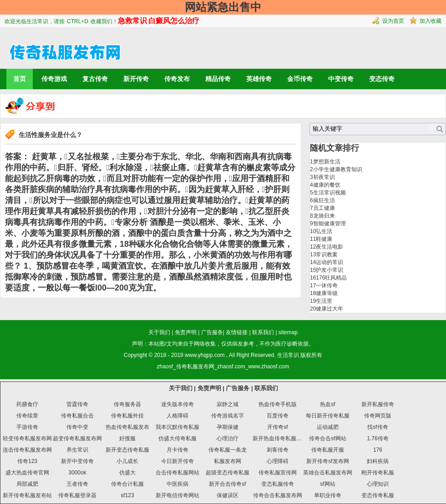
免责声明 (186, 332)
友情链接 (237, 332)
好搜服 (127, 438)
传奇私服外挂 (127, 416)
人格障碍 (177, 416)
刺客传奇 (278, 450)
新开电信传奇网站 (177, 495)
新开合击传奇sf (227, 484)
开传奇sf (277, 427)
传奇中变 (77, 427)
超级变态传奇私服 (228, 473)
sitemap (288, 332)
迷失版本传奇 (177, 404)
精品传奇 (218, 79)
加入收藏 (431, 21)
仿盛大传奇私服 (177, 438)
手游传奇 (27, 427)
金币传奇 (300, 79)
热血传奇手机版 (278, 404)
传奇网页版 (378, 416)
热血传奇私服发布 (127, 427)
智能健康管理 (329, 224)
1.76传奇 (378, 438)
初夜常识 (324, 177)
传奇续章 (27, 416)
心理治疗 (228, 438)
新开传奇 (136, 79)
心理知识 (378, 484)
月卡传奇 (177, 450)
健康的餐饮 (327, 185)
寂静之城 (228, 404)
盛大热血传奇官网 (27, 473)
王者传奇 (77, 484)
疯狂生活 (324, 200)
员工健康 (324, 208)
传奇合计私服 (127, 484)
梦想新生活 (327, 162)
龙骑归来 (324, 216)
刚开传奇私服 (378, 473)
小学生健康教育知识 (338, 169)
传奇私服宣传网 (278, 473)
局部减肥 (27, 484)
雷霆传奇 (77, 404)
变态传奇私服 (378, 495)
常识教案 (327, 255)
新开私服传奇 (378, 404)
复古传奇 (95, 79)
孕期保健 (228, 427)
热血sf (327, 404)
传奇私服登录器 (77, 495)
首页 (20, 79)
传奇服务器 (127, 404)
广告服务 (212, 332)
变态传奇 (382, 79)
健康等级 (327, 293)
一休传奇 (327, 285)
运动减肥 (328, 427)
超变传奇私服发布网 (77, 438)
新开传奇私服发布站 (27, 495)
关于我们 (159, 332)
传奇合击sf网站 (327, 438)
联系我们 (263, 332)
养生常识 (77, 450)
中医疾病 (177, 484)
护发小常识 (329, 270)
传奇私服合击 (77, 416)
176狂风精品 (331, 278)
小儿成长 (127, 461)
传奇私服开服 (328, 450)
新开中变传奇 (77, 461)
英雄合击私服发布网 (328, 473)
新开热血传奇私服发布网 (283, 438)
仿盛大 (127, 473)
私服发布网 (228, 461)
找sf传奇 (378, 427)
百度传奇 (278, 416)
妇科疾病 (378, 461)
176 (378, 450)
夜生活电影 (329, 247)
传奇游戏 (54, 79)
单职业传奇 (328, 495)
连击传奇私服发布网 (27, 450)
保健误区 (228, 495)
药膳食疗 (27, 404)
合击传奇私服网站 (177, 473)
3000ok (77, 473)
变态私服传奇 (278, 484)
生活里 (324, 301)
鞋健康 (324, 239)
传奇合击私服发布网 (278, 495)
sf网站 (327, 484)
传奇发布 (177, 79)
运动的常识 (329, 262)
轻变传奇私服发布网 (27, 438)
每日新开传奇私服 (328, 416)
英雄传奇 (259, 79)
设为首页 (393, 21)
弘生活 (324, 231)
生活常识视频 (329, 193)
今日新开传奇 (177, 461)
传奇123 (27, 461)
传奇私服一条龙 (228, 450)
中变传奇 (341, 79)
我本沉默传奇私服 (177, 427)
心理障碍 (278, 461)
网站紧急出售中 (223, 7)
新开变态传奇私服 (127, 450)
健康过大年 (329, 309)
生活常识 (288, 355)
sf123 (127, 495)
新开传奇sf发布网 (327, 461)
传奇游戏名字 (228, 416)
